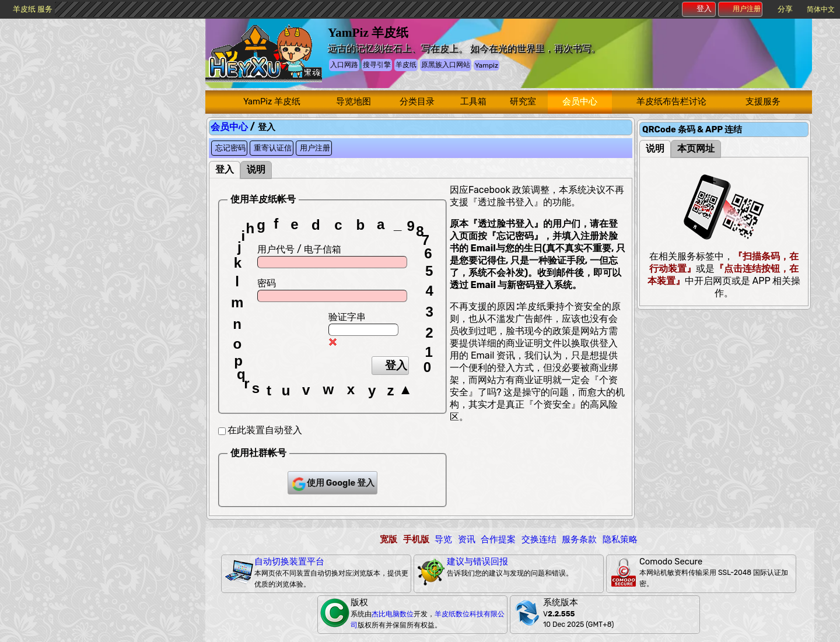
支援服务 (763, 101)
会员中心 (580, 101)
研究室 (523, 101)
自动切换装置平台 (289, 562)
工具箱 (473, 101)
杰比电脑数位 (393, 614)
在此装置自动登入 (265, 430)
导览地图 (353, 101)
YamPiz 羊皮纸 (272, 101)
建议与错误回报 (477, 562)
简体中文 (821, 9)
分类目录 (417, 101)
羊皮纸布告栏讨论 (671, 101)
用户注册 (741, 9)
